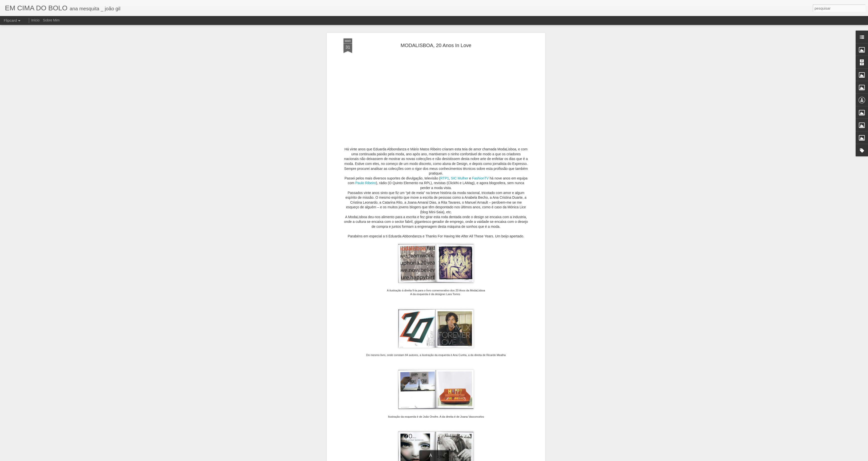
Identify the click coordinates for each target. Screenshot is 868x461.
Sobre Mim (51, 20)
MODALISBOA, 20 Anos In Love (436, 45)
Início (35, 20)
